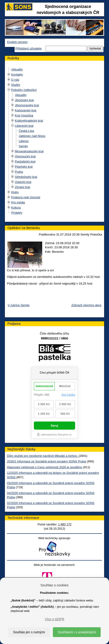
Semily (23, 146)
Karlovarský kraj (26, 110)
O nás (15, 80)
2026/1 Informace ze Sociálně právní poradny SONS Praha (46, 461)
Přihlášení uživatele (28, 48)
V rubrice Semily (19, 305)
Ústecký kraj (23, 182)
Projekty (17, 213)
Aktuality (17, 69)
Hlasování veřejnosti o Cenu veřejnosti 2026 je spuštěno (45, 467)
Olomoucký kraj (25, 156)
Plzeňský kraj (24, 167)
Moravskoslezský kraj (29, 151)
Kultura (16, 207)
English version (17, 42)
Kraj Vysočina (24, 115)
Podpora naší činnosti (26, 197)
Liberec (24, 141)
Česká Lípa (26, 131)
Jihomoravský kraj (27, 105)
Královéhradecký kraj (29, 121)
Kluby (15, 192)
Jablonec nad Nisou (32, 136)
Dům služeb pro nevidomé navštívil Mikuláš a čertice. (43, 456)
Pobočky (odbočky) (24, 90)
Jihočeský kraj (24, 100)
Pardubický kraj (25, 161)
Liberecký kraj (24, 126)
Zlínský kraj (22, 187)
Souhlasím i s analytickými (77, 632)
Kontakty (17, 75)
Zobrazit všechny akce (86, 305)
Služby (16, 85)
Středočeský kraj (26, 177)
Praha (19, 172)
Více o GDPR (54, 619)
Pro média (18, 202)
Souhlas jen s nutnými (29, 632)
